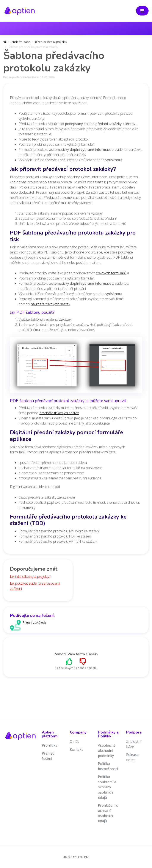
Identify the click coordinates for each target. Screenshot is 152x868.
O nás (74, 741)
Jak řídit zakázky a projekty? (30, 576)
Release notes (132, 757)
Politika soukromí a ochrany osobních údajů (107, 787)
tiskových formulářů (111, 273)
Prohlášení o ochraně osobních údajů (108, 813)
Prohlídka (50, 745)
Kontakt (76, 749)
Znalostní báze (21, 42)
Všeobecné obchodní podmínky (107, 751)
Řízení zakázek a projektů (51, 42)
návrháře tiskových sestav (50, 304)
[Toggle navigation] (142, 11)
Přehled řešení (48, 756)
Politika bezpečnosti (108, 766)
